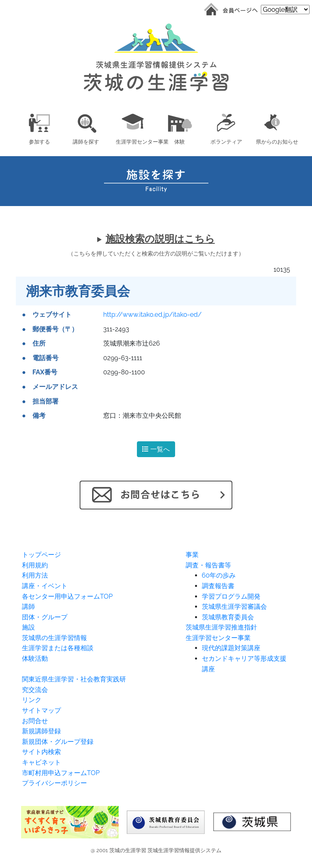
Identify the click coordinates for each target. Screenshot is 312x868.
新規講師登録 (41, 731)
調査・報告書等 (208, 565)
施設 (28, 627)
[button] (39, 128)
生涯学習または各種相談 (58, 648)
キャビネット (41, 762)
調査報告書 (218, 586)
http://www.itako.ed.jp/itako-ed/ (153, 315)
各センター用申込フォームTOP (67, 596)
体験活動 (35, 659)
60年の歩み (219, 575)
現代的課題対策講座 (231, 648)
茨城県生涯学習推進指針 (221, 627)
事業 (192, 555)
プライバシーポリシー (54, 783)
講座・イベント (45, 586)
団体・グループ (45, 617)
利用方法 (35, 575)
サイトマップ (41, 710)
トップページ (41, 555)
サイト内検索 (41, 752)
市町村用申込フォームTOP (61, 773)
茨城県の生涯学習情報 (54, 638)
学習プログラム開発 (231, 596)
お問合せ (35, 721)
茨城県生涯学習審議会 (234, 607)
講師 (28, 607)
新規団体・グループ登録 (58, 742)
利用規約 (35, 565)
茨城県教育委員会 (228, 617)
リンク (32, 700)
